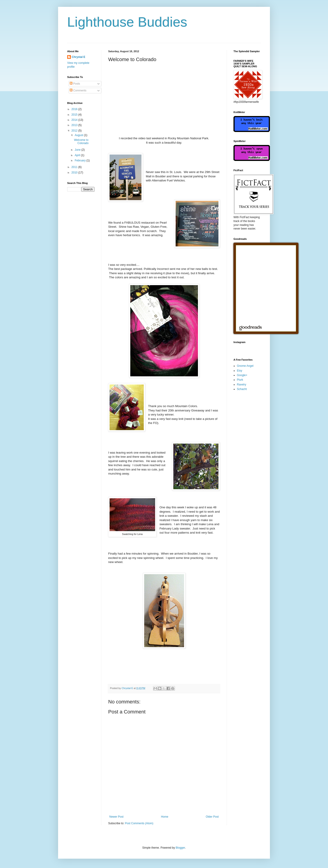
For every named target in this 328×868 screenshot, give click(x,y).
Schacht (242, 389)
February (81, 160)
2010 (75, 173)
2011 (75, 167)
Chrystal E (78, 57)
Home (165, 817)
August (79, 135)
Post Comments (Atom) (139, 823)
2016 (75, 109)
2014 (75, 120)
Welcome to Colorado (81, 142)
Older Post (212, 817)
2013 (75, 125)
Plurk (240, 380)
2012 (75, 131)
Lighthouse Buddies (127, 22)
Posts (75, 84)
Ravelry (242, 385)
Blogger (180, 848)
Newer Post (116, 817)
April (78, 155)
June (78, 150)
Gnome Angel (245, 366)
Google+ (242, 375)
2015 (75, 115)
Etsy (240, 371)
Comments (78, 90)
